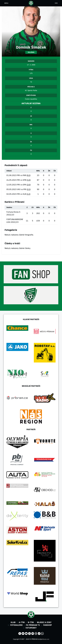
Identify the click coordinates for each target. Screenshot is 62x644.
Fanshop (47, 625)
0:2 (29, 175)
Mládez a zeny (44, 622)
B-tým (31, 622)
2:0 (29, 185)
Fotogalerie (16, 625)
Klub (13, 622)
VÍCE (56, 3)
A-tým (22, 622)
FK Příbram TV (33, 625)
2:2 (29, 189)
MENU (6, 3)
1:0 (29, 180)
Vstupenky (31, 628)
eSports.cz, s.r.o (44, 639)
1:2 (28, 194)
